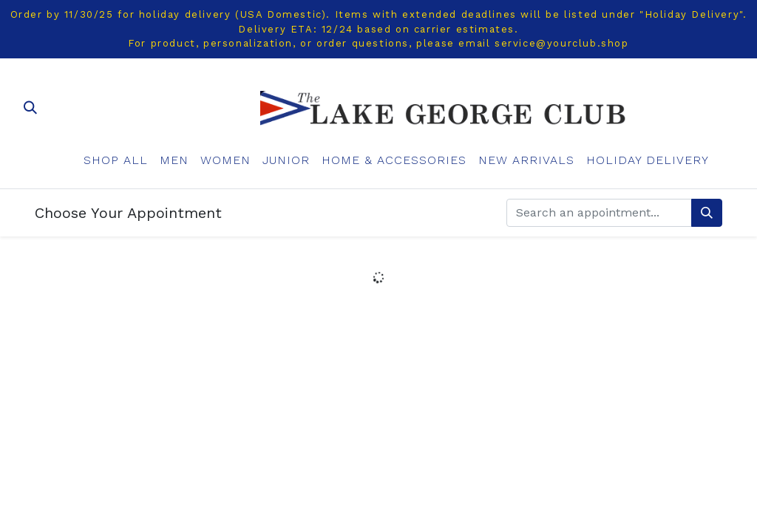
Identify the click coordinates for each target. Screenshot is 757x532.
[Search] (707, 213)
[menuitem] (116, 160)
